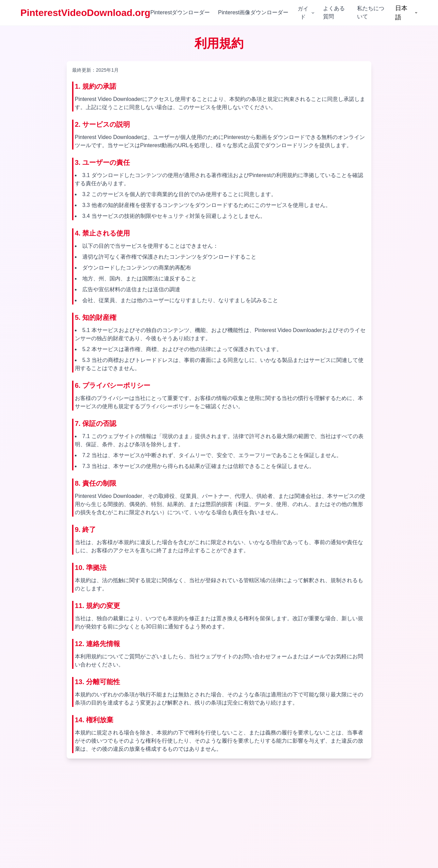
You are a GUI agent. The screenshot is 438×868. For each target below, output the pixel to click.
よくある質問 (334, 12)
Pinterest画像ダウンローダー (253, 12)
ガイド (306, 13)
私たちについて (371, 12)
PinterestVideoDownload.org (85, 13)
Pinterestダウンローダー (180, 12)
